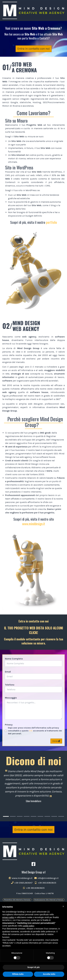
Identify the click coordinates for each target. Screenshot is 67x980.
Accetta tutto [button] (49, 974)
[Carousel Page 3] (20, 816)
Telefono (10, 685)
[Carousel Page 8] (54, 816)
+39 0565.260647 (22, 883)
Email (8, 672)
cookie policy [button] (28, 926)
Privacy (9, 725)
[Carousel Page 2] (13, 816)
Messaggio (11, 698)
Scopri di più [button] (34, 967)
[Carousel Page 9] (61, 816)
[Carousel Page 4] (27, 816)
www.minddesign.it (34, 524)
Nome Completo (14, 659)
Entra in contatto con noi (34, 49)
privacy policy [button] (8, 917)
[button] (63, 906)
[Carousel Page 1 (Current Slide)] (6, 816)
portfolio (51, 222)
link (31, 731)
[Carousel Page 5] (33, 816)
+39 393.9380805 (45, 883)
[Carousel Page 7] (47, 816)
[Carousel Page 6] (40, 816)
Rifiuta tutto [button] (18, 974)
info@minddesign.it (46, 878)
